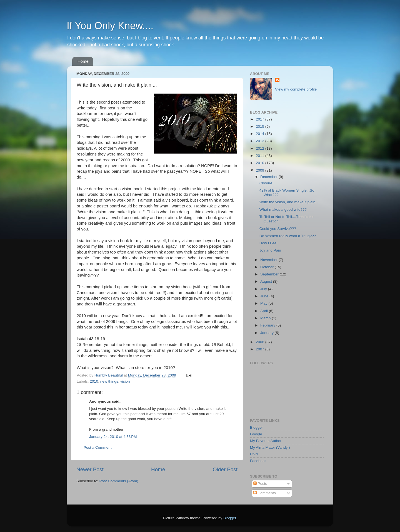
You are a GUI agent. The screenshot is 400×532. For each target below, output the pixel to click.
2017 (261, 119)
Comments (265, 493)
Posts (260, 484)
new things (109, 381)
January (267, 333)
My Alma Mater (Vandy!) (270, 447)
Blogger (257, 427)
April (265, 311)
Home (83, 61)
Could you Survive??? (278, 229)
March (266, 318)
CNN (254, 454)
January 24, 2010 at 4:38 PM (113, 437)
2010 (94, 381)
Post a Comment (98, 447)
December (269, 177)
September (270, 274)
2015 (261, 126)
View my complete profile (296, 89)
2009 (261, 170)
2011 (261, 156)
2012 (261, 148)
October (267, 267)
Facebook (258, 461)
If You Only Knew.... (110, 26)
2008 (261, 342)
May (264, 303)
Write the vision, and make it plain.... (290, 202)
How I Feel (268, 243)
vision (125, 381)
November (269, 260)
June (265, 296)
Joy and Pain (270, 250)
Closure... (267, 183)
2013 (261, 141)
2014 (261, 134)
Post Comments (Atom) (119, 481)
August (267, 281)
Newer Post (90, 469)
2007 (261, 349)
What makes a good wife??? (283, 209)
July (264, 289)
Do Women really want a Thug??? (288, 236)
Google (256, 434)
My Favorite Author (266, 441)
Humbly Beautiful (109, 375)
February (268, 325)
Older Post (225, 469)
